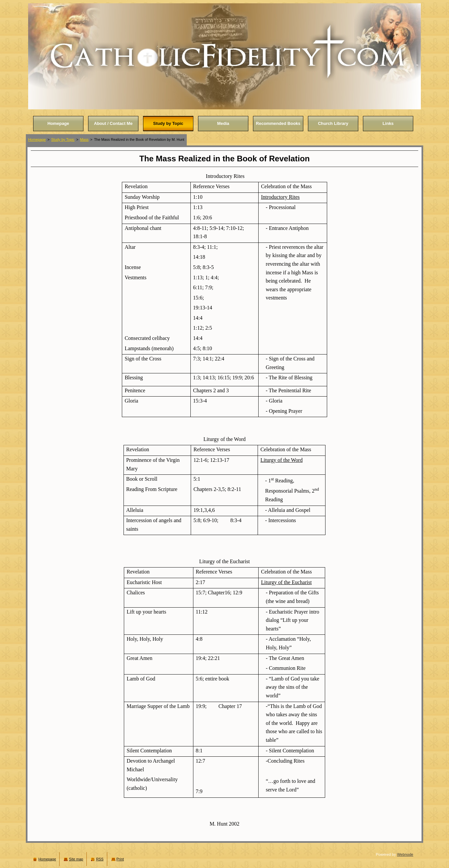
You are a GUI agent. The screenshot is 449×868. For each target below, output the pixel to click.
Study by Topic (63, 139)
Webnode (405, 854)
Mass (84, 139)
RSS (100, 859)
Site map (76, 859)
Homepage (37, 139)
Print (120, 859)
